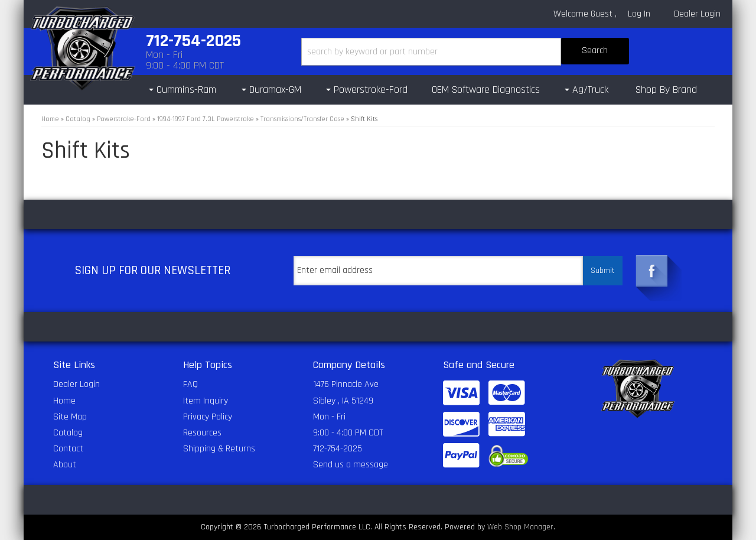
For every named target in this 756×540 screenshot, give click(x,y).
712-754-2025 (338, 449)
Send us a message (351, 465)
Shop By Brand (666, 90)
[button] (465, 52)
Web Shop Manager (520, 527)
